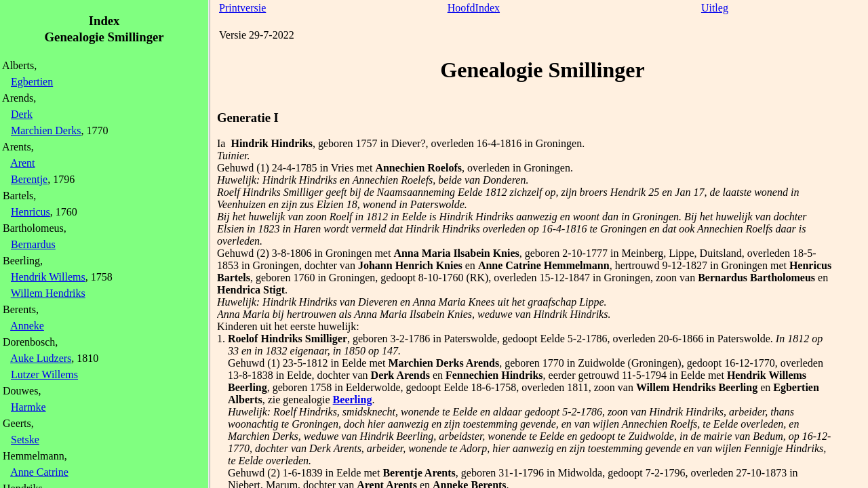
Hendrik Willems (48, 277)
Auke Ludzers (41, 358)
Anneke (27, 326)
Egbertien (32, 82)
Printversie (242, 8)
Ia (221, 143)
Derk (22, 114)
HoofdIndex (474, 8)
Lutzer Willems (44, 374)
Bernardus (33, 244)
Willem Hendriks (48, 293)
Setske (25, 440)
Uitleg (715, 8)
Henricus (31, 212)
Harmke (28, 407)
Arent (22, 163)
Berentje (29, 179)
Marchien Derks (46, 130)
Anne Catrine (39, 472)
